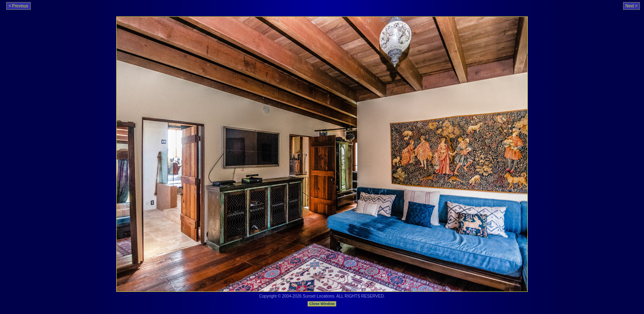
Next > (631, 6)
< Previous (18, 6)
